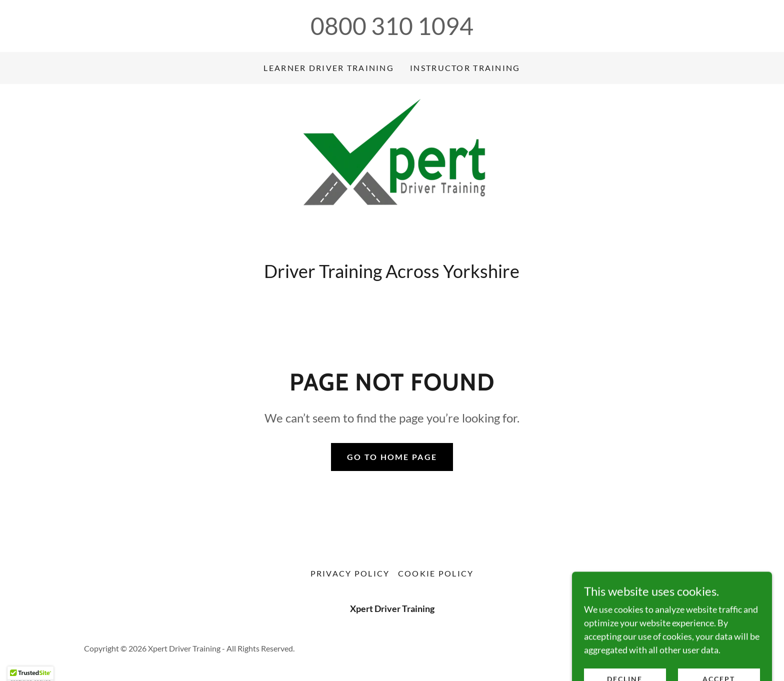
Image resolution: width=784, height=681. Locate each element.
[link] (392, 175)
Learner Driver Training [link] (329, 68)
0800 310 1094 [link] (392, 26)
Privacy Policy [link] (350, 573)
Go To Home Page (392, 457)
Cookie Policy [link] (436, 573)
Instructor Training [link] (465, 68)
